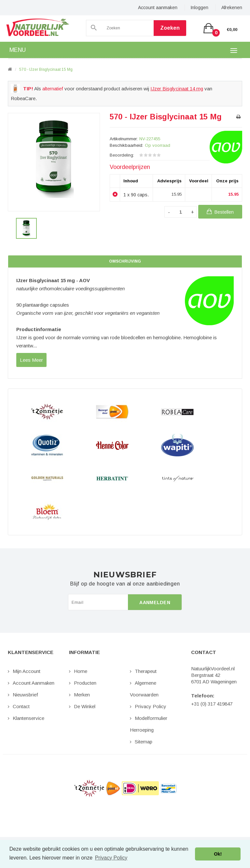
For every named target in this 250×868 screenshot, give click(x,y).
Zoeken (170, 28)
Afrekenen (232, 8)
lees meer (31, 360)
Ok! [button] (218, 854)
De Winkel (85, 706)
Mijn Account (27, 671)
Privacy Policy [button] (111, 858)
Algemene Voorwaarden (144, 689)
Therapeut (146, 671)
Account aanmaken (158, 8)
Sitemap (144, 742)
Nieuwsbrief (25, 695)
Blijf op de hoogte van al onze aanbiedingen (125, 584)
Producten (85, 683)
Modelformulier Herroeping (149, 724)
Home (81, 671)
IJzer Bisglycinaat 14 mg (177, 89)
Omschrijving (125, 261)
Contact (21, 706)
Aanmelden (155, 602)
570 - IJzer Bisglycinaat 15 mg (46, 69)
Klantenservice (28, 718)
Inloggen (199, 8)
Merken (82, 695)
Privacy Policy (151, 706)
